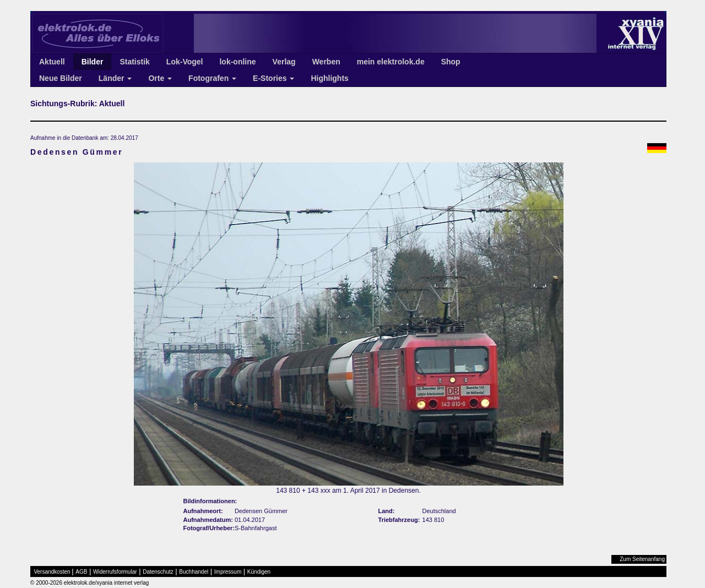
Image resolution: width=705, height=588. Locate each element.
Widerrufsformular (115, 572)
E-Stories (273, 78)
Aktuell (52, 62)
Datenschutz (158, 572)
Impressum (228, 572)
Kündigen (259, 572)
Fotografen (212, 78)
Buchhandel (194, 572)
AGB (81, 572)
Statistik (134, 62)
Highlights (329, 78)
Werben (326, 62)
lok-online (237, 62)
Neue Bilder (61, 78)
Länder (115, 78)
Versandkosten (52, 572)
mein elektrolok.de (391, 62)
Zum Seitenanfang (642, 559)
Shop (451, 62)
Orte (160, 78)
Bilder (93, 62)
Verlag (284, 62)
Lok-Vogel (185, 62)
